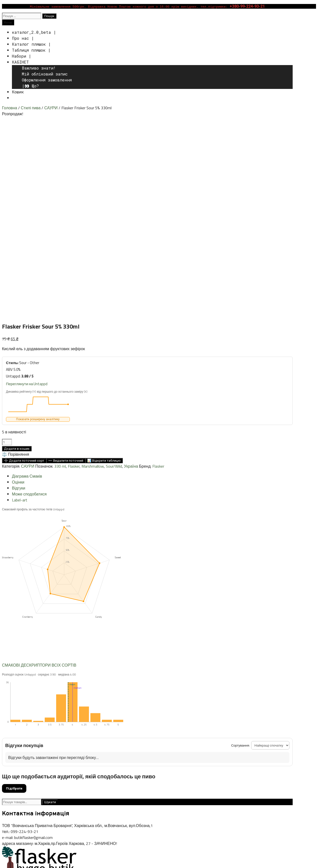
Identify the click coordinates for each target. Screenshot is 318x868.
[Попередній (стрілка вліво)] (4, 865)
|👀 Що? (30, 86)
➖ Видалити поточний (66, 266)
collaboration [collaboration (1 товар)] (187, 706)
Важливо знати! (39, 68)
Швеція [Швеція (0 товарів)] (268, 727)
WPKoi (67, 810)
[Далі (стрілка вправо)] (9, 865)
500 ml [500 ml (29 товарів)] (76, 706)
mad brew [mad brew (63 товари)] (152, 715)
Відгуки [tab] (19, 294)
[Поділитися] (14, 859)
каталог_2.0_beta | (34, 32)
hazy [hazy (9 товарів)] (41, 716)
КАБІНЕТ (20, 62)
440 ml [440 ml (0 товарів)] (63, 707)
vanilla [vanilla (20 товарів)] (119, 726)
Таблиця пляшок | (31, 50)
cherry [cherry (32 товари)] (130, 706)
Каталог (10, 751)
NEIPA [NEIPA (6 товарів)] (172, 716)
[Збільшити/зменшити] (4, 859)
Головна (10, 108)
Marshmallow (93, 272)
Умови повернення (20, 763)
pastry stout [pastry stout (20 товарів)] (242, 715)
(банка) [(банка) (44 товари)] (11, 705)
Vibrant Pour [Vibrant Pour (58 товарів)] (178, 726)
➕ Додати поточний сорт (24, 266)
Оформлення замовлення (47, 80)
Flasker (74, 272)
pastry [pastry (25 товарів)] (186, 715)
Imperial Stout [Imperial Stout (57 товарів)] (64, 715)
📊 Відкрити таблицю (104, 266)
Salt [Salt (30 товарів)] (282, 715)
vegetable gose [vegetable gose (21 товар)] (143, 726)
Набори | (21, 56)
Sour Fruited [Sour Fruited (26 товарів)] (41, 726)
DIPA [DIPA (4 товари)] (211, 706)
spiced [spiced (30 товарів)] (64, 726)
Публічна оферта (19, 769)
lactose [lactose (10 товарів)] (131, 716)
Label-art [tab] (20, 306)
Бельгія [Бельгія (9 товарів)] (203, 726)
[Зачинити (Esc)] (19, 859)
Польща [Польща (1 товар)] (230, 727)
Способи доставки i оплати (29, 757)
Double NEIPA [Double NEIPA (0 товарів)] (224, 707)
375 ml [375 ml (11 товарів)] (50, 706)
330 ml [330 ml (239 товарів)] (32, 705)
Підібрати (14, 594)
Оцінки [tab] (18, 288)
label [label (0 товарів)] (120, 716)
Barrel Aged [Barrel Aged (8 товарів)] (110, 706)
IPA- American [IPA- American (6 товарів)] (104, 716)
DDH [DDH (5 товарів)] (202, 706)
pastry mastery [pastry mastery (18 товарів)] (211, 715)
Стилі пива (31, 108)
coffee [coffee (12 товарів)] (171, 706)
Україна (131, 272)
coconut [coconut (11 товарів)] (155, 706)
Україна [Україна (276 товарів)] (250, 725)
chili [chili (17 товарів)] (142, 706)
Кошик (18, 92)
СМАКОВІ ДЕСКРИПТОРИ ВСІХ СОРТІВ (39, 471)
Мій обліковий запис (45, 74)
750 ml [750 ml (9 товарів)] (91, 706)
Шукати (50, 608)
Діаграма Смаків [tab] (27, 282)
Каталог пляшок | (31, 44)
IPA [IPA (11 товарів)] (87, 716)
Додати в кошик (17, 254)
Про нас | (23, 38)
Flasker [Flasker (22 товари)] (242, 706)
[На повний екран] (9, 859)
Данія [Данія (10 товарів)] (217, 726)
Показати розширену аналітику (38, 225)
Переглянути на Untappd (27, 190)
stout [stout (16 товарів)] (78, 726)
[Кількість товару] (7, 248)
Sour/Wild (114, 272)
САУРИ (51, 108)
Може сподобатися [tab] (29, 300)
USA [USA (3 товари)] (107, 727)
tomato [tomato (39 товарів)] (94, 726)
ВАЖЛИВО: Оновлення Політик (32, 781)
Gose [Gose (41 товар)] (29, 715)
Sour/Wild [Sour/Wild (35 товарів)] (14, 726)
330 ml (60, 272)
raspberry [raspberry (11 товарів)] (266, 716)
